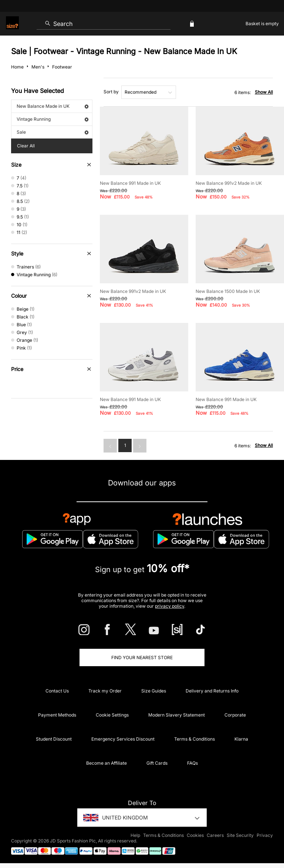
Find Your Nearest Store (142, 657)
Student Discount (54, 739)
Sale (53, 132)
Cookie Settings (112, 715)
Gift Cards (157, 763)
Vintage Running (53, 119)
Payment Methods (57, 715)
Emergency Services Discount (123, 739)
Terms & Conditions (195, 739)
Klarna (241, 739)
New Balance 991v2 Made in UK (229, 183)
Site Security (240, 835)
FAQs (192, 763)
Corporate (235, 715)
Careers (215, 835)
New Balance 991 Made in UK (130, 183)
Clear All (26, 146)
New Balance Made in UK (53, 106)
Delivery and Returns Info (212, 691)
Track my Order (105, 691)
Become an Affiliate (106, 763)
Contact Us (57, 691)
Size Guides (154, 691)
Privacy (265, 835)
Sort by (111, 92)
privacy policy (170, 606)
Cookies (195, 835)
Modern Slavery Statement (177, 715)
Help (135, 835)
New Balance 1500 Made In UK (228, 291)
